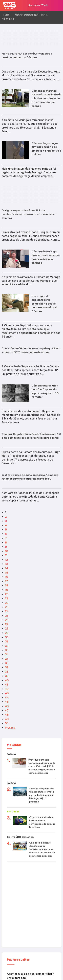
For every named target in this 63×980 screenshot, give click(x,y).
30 (7, 637)
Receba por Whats (36, 6)
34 (7, 654)
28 (7, 629)
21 (6, 598)
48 (7, 715)
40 (7, 680)
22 (7, 603)
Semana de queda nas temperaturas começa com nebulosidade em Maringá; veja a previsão (42, 795)
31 (6, 642)
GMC (6, 15)
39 (7, 676)
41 (7, 685)
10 (6, 551)
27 (7, 624)
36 (7, 663)
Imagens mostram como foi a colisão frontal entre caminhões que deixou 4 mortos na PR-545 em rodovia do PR (43, 880)
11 (6, 555)
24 (7, 611)
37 (7, 667)
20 (7, 594)
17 (6, 581)
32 (7, 646)
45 (7, 702)
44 (7, 698)
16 (6, 577)
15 (6, 573)
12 (6, 560)
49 (7, 719)
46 (7, 706)
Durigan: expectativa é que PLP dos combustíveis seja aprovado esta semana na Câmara (29, 214)
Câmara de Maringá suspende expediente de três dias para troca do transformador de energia (46, 98)
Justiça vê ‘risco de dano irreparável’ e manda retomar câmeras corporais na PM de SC (30, 477)
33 (7, 650)
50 (7, 723)
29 (7, 633)
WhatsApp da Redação (29, 936)
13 (6, 564)
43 (7, 693)
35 (7, 659)
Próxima (10, 728)
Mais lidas (14, 745)
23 (7, 607)
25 (7, 616)
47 (7, 711)
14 (7, 568)
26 (7, 620)
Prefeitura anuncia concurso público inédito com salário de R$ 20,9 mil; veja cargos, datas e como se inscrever (42, 766)
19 (6, 590)
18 (7, 585)
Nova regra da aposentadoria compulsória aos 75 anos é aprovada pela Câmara (45, 304)
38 (7, 672)
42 (7, 689)
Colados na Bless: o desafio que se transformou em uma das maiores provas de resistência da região (42, 849)
